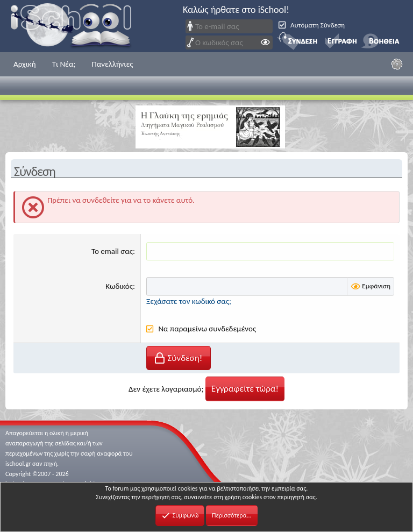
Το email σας (112, 251)
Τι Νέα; (64, 64)
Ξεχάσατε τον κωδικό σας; (189, 301)
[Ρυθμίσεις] (397, 64)
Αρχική (25, 64)
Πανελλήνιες (112, 64)
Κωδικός (119, 286)
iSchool (78, 26)
